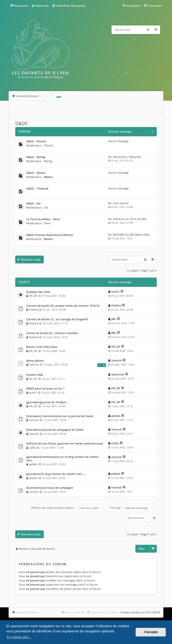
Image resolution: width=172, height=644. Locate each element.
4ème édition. (35, 361)
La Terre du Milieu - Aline (43, 219)
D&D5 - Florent (36, 141)
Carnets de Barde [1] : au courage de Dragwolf (57, 319)
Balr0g (48, 161)
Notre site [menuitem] (40, 6)
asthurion (118, 374)
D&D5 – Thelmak (37, 189)
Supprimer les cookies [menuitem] (105, 612)
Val (46, 207)
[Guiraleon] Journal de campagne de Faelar (55, 430)
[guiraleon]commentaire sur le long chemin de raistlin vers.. (62, 459)
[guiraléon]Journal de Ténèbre (46, 402)
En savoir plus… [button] (19, 637)
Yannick (34, 365)
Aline (47, 223)
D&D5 (21, 124)
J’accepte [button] (151, 632)
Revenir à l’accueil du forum (37, 549)
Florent (49, 145)
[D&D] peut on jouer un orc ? (45, 389)
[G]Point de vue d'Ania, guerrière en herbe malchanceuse (64, 444)
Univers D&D (35, 375)
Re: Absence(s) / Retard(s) (125, 157)
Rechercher (148, 30)
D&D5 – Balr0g (36, 157)
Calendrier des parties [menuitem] (69, 6)
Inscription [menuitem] (133, 6)
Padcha (34, 310)
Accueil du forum (28, 612)
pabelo (116, 416)
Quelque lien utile (38, 292)
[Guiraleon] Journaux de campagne (50, 488)
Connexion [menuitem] (155, 6)
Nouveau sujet (31, 259)
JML (114, 319)
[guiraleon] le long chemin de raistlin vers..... (56, 474)
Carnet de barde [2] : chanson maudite (52, 333)
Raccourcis (21, 6)
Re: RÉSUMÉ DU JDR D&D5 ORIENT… (132, 235)
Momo (48, 177)
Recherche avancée (156, 30)
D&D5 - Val (33, 204)
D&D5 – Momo (36, 173)
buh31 (115, 292)
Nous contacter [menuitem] (75, 612)
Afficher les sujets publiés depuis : (69, 508)
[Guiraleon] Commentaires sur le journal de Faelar (60, 416)
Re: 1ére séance (118, 203)
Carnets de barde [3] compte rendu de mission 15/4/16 (63, 306)
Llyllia (33, 448)
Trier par (132, 508)
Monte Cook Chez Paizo (42, 347)
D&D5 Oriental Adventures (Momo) (50, 235)
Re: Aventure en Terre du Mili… (128, 219)
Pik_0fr (33, 296)
